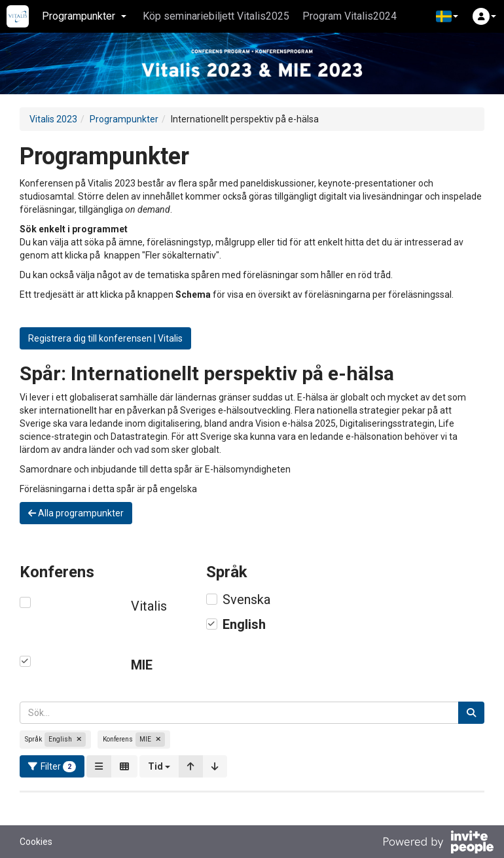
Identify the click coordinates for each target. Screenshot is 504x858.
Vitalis (149, 606)
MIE (142, 665)
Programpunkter (124, 119)
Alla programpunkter (76, 513)
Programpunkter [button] (84, 16)
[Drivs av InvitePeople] (438, 844)
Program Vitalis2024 (350, 16)
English (244, 624)
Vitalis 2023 (53, 119)
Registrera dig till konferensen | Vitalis (105, 338)
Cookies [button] (36, 842)
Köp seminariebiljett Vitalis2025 (216, 16)
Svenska (246, 599)
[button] (447, 16)
